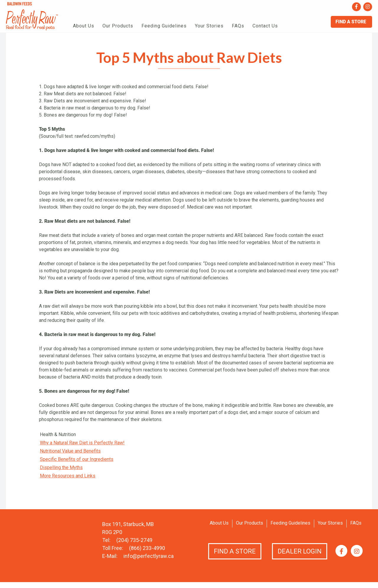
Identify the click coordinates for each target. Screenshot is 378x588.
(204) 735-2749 (134, 540)
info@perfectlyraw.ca (149, 556)
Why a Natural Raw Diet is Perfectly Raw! (82, 443)
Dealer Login (300, 551)
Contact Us (265, 26)
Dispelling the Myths (61, 467)
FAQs (238, 26)
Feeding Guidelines (164, 26)
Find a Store (235, 551)
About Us (84, 26)
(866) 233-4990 (147, 548)
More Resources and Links (68, 476)
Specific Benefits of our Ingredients (77, 459)
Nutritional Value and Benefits (70, 451)
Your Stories (209, 26)
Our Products (118, 26)
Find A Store (351, 22)
